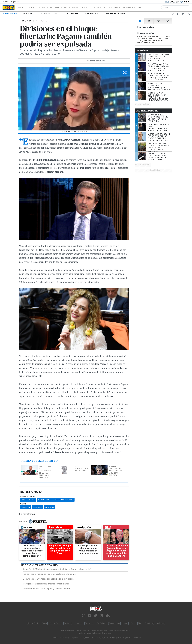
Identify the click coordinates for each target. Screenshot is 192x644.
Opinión (85, 8)
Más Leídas (142, 50)
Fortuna (68, 623)
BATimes (160, 623)
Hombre (78, 623)
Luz (133, 623)
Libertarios (38, 507)
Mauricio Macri (49, 14)
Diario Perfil (33, 623)
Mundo (56, 8)
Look (126, 623)
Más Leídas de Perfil (147, 111)
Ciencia (75, 8)
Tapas (113, 8)
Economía (45, 8)
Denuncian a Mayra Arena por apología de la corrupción (48, 579)
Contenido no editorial (153, 8)
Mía (140, 623)
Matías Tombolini (115, 14)
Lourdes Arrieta (45, 500)
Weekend (89, 623)
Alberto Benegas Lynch (64, 500)
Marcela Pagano (28, 500)
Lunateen (149, 623)
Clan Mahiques (93, 14)
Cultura (66, 8)
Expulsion (26, 507)
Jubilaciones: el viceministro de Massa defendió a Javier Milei (45, 472)
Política (22, 8)
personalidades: (28, 497)
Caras (44, 623)
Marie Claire (55, 623)
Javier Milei (29, 14)
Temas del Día (10, 14)
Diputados (49, 507)
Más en (33, 521)
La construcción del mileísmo (81, 469)
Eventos (96, 8)
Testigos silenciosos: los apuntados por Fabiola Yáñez (47, 584)
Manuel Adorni (71, 14)
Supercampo (115, 623)
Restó (105, 8)
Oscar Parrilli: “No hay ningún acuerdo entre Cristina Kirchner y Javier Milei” (57, 569)
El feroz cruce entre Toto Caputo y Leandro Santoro (115, 471)
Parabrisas (101, 623)
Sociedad (33, 8)
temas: (23, 504)
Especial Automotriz (129, 8)
